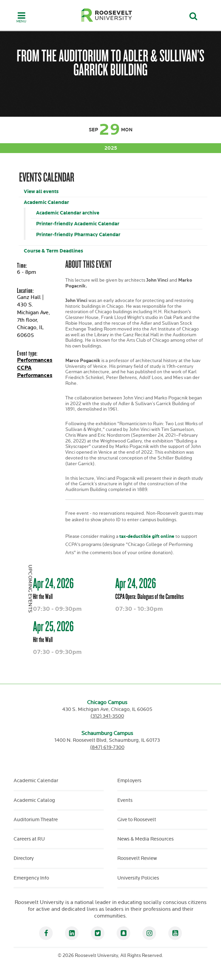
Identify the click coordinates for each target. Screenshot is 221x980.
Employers (129, 781)
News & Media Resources (146, 839)
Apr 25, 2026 (53, 626)
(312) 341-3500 (107, 716)
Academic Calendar (46, 202)
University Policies (138, 878)
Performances (35, 360)
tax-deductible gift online (146, 536)
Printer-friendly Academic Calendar (78, 224)
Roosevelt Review (137, 858)
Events (125, 800)
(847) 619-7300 (107, 747)
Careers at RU (29, 839)
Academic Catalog (34, 800)
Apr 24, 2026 (53, 583)
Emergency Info (31, 878)
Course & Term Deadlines (53, 251)
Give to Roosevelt (137, 820)
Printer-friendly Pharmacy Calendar (78, 235)
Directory (24, 858)
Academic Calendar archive (68, 213)
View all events (41, 192)
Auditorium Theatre (36, 820)
